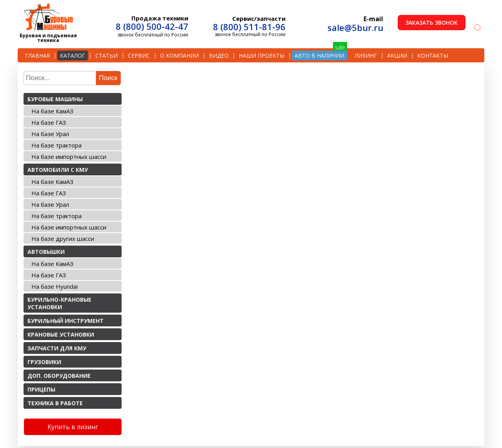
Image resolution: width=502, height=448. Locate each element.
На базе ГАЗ (49, 122)
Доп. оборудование (59, 376)
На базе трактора (56, 145)
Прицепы (41, 389)
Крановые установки (61, 334)
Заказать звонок (432, 23)
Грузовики (44, 362)
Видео (219, 56)
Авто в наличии (319, 56)
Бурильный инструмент (65, 321)
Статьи (106, 56)
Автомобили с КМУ (58, 170)
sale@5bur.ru (355, 27)
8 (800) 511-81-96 (249, 27)
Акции (397, 56)
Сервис (139, 56)
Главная (37, 56)
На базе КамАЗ (52, 111)
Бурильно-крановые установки (59, 303)
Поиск (108, 78)
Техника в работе (55, 403)
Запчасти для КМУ (57, 348)
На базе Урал (50, 134)
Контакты (433, 56)
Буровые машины (55, 99)
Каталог (73, 56)
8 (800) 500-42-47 (152, 26)
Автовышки (46, 252)
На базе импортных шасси (69, 157)
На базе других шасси (63, 239)
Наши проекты (262, 56)
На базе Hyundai (55, 286)
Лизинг (366, 56)
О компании (179, 56)
